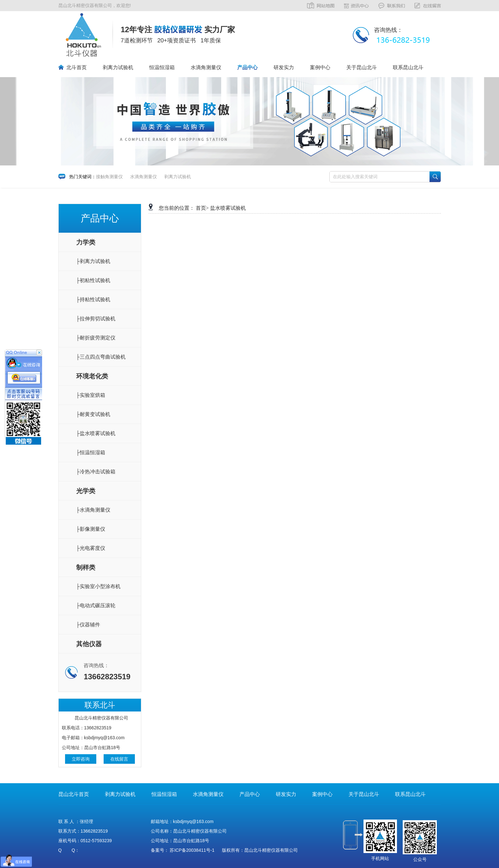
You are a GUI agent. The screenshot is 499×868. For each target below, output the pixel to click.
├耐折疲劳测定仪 (96, 338)
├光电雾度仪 (91, 548)
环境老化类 (92, 376)
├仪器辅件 (88, 625)
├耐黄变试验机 (93, 414)
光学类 (86, 491)
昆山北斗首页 (74, 794)
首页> (202, 208)
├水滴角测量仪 (93, 510)
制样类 (86, 567)
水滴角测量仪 (206, 67)
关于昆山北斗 (362, 67)
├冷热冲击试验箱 (96, 472)
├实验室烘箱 (91, 395)
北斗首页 (77, 67)
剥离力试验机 (118, 67)
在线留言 (119, 759)
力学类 (86, 242)
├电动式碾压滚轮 (96, 605)
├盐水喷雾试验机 (96, 433)
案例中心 (320, 67)
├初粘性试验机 (93, 280)
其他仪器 (89, 644)
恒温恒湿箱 (162, 67)
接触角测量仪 (109, 177)
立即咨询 (81, 759)
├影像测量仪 (91, 529)
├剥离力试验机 (93, 261)
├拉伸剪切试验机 (96, 319)
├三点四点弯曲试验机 (101, 357)
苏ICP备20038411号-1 (192, 850)
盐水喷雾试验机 (228, 208)
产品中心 (247, 67)
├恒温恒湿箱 (91, 452)
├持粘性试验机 (93, 299)
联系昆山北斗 (408, 67)
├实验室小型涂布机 (98, 586)
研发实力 (284, 67)
